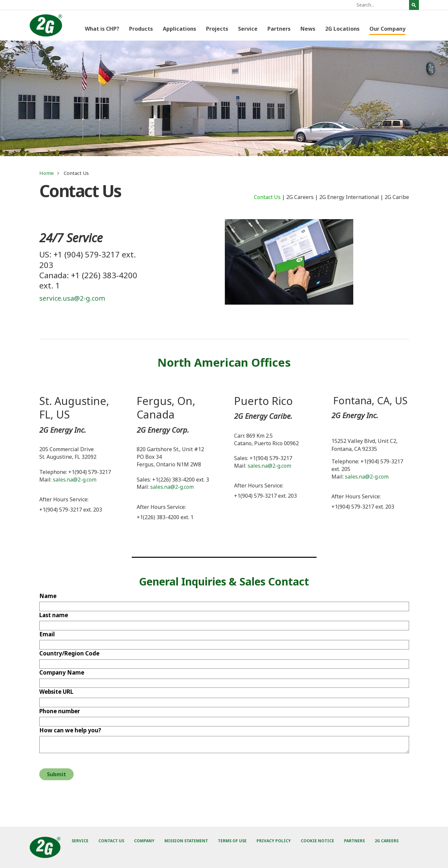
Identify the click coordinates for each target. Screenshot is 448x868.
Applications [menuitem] (179, 29)
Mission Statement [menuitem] (186, 841)
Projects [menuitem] (217, 29)
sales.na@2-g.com (75, 480)
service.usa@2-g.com (72, 298)
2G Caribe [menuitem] (397, 197)
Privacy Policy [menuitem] (274, 841)
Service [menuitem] (248, 29)
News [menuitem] (308, 29)
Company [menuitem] (144, 841)
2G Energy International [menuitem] (349, 197)
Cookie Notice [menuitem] (317, 841)
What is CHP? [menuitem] (102, 29)
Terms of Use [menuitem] (232, 841)
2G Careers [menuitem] (300, 197)
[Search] (382, 5)
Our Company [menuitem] (387, 29)
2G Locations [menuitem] (342, 29)
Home (47, 173)
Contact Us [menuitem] (267, 197)
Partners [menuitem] (279, 29)
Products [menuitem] (141, 29)
